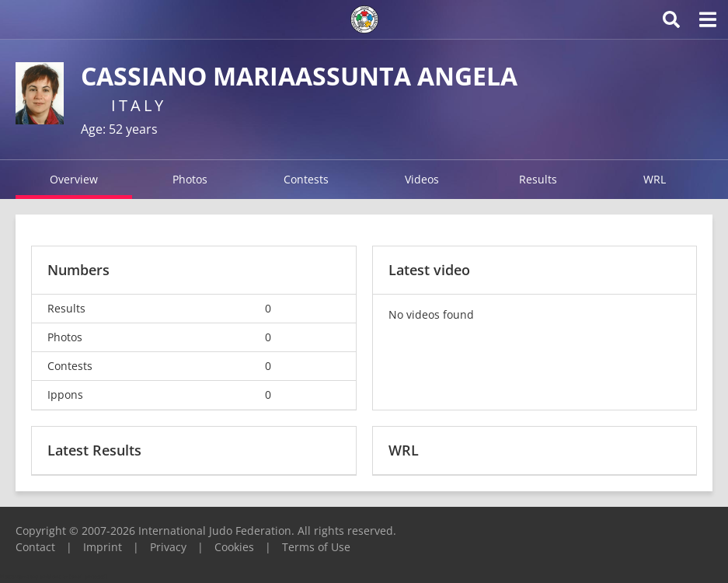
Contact (35, 547)
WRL (655, 179)
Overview (74, 179)
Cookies (234, 547)
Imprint (103, 547)
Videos (422, 179)
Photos (190, 179)
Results (538, 179)
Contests (306, 179)
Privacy (168, 547)
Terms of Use (316, 547)
